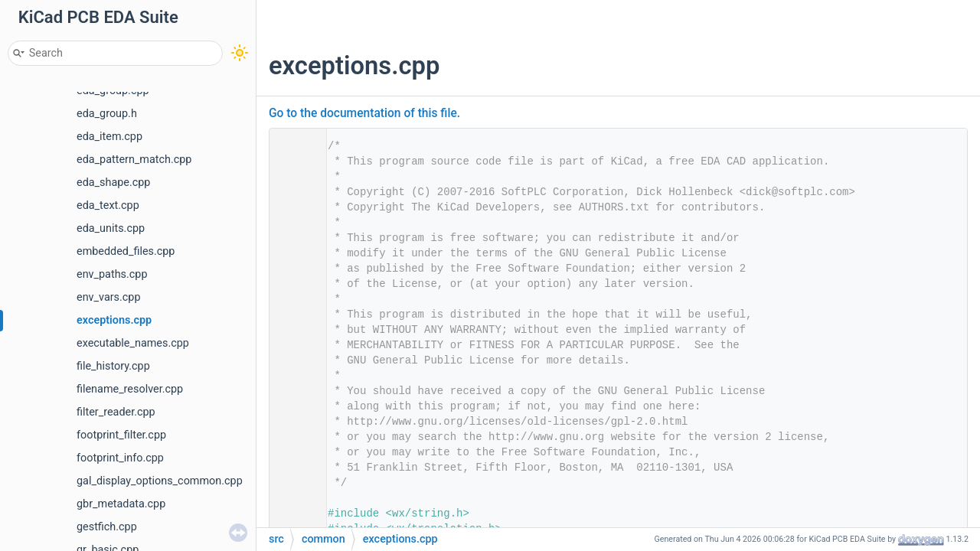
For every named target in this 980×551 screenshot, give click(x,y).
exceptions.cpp (114, 320)
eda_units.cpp (111, 228)
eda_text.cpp (108, 205)
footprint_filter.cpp (121, 435)
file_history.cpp (113, 366)
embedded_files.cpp (126, 251)
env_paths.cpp (112, 274)
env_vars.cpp (109, 297)
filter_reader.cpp (116, 412)
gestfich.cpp (107, 527)
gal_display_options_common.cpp (160, 481)
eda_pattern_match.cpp (134, 160)
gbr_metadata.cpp (121, 504)
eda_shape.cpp (113, 183)
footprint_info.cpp (120, 458)
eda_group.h (107, 114)
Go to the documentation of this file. (364, 113)
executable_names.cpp (133, 343)
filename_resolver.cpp (130, 389)
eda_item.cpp (109, 137)
